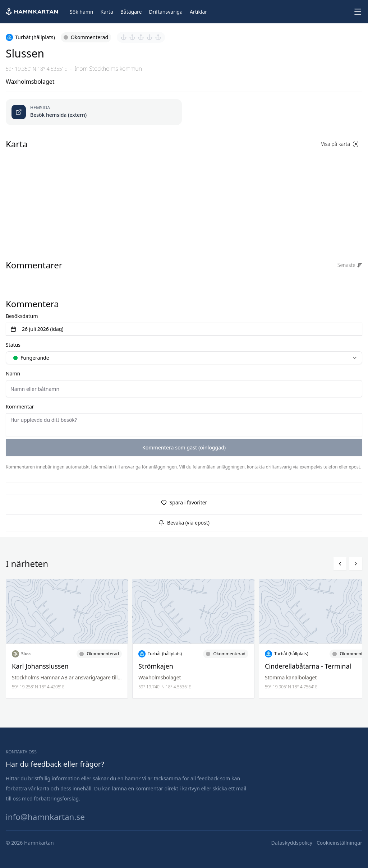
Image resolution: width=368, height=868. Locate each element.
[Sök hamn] (82, 12)
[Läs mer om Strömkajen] (193, 639)
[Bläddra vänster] (340, 564)
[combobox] (184, 358)
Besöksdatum (22, 316)
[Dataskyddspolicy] (292, 843)
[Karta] (107, 12)
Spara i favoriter (184, 502)
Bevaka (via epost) (184, 523)
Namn (13, 373)
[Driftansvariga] (166, 12)
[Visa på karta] (340, 144)
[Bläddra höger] (356, 564)
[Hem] (33, 12)
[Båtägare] (131, 12)
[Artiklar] (198, 12)
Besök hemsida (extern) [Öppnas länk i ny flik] (58, 115)
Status (13, 345)
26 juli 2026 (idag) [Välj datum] (37, 329)
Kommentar (20, 407)
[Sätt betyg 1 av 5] (124, 37)
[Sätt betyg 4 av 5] (149, 37)
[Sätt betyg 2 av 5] (132, 37)
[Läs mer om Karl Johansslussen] (67, 639)
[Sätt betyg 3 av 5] (141, 37)
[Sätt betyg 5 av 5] (158, 37)
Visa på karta (340, 144)
